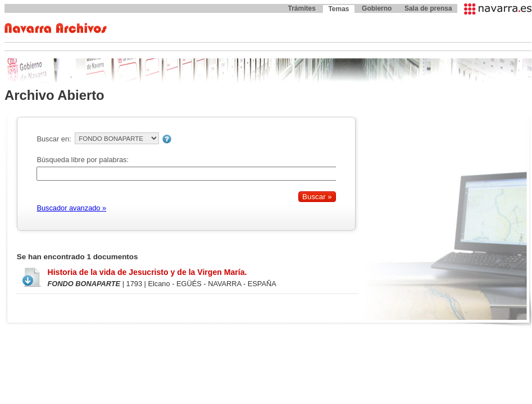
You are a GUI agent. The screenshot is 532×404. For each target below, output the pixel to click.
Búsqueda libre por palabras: (83, 160)
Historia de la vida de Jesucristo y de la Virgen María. (147, 272)
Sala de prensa (428, 8)
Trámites (301, 8)
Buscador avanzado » (71, 208)
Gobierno (377, 8)
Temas (338, 9)
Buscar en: (54, 139)
